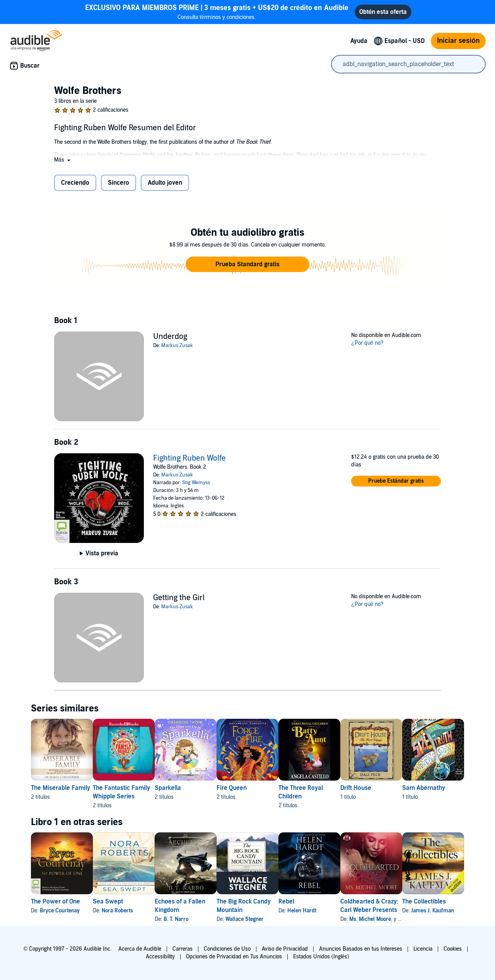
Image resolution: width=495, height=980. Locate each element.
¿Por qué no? (367, 343)
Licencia (423, 949)
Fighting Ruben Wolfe (189, 458)
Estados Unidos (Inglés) (321, 957)
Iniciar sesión (458, 41)
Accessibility (160, 957)
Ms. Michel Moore (432, 919)
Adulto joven (165, 183)
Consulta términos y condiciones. (217, 12)
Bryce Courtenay (60, 911)
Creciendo (75, 183)
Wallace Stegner (282, 919)
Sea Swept (120, 902)
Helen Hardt (351, 911)
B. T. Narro (201, 919)
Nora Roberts (130, 911)
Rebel (336, 902)
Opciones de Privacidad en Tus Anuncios (234, 957)
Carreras (183, 949)
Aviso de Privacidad (285, 949)
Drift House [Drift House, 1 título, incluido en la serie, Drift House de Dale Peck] (418, 788)
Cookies (453, 949)
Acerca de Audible (140, 949)
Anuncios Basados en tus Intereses (361, 949)
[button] (63, 160)
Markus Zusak (177, 345)
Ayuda (359, 41)
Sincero (119, 183)
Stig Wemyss (196, 483)
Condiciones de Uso (227, 949)
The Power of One (55, 902)
